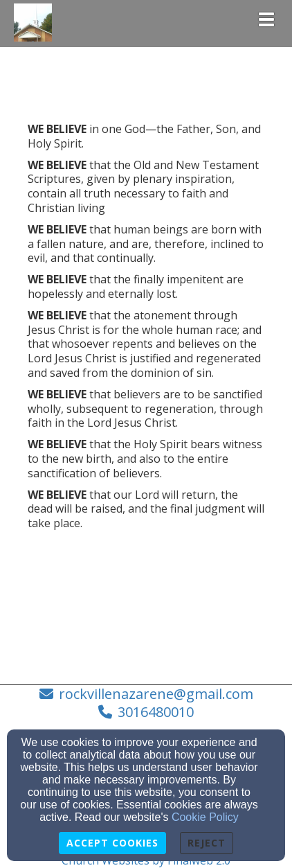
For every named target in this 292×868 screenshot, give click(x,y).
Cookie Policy (205, 817)
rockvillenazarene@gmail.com (156, 694)
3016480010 (156, 712)
